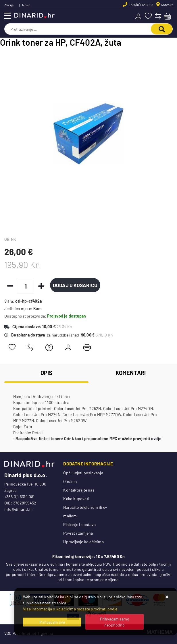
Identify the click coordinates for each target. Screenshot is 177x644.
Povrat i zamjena (78, 533)
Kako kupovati (76, 499)
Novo (26, 5)
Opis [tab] (47, 373)
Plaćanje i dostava (79, 524)
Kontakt (167, 5)
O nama (70, 481)
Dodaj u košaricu (76, 285)
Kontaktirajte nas (79, 490)
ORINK (10, 239)
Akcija (9, 5)
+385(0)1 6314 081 (142, 5)
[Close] (52, 622)
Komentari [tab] (131, 373)
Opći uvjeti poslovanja (83, 473)
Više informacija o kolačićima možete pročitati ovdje (70, 609)
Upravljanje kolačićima (83, 542)
